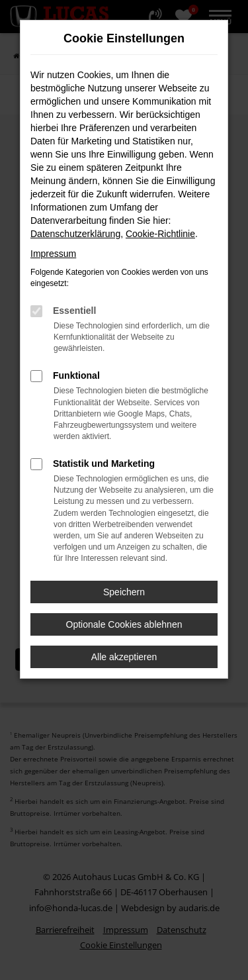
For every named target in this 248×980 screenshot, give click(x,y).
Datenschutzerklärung (75, 234)
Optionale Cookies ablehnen (124, 624)
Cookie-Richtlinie (160, 234)
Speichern (124, 592)
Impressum (53, 254)
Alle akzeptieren (124, 657)
